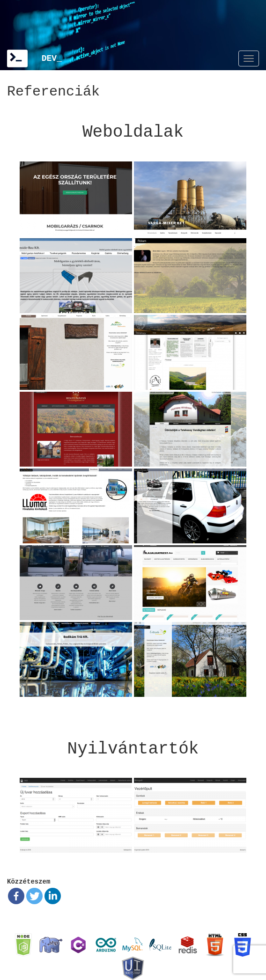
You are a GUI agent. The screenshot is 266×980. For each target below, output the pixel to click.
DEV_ (52, 59)
